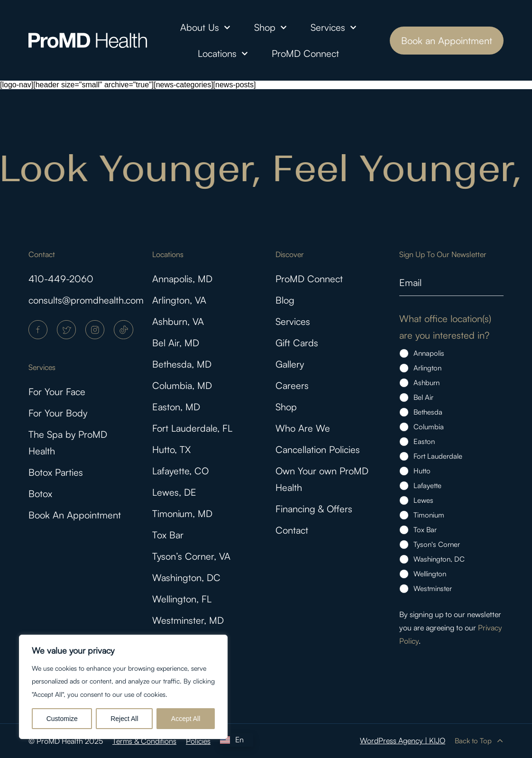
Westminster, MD (188, 620)
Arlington (427, 368)
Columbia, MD (182, 385)
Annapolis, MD (182, 279)
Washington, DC (186, 578)
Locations (223, 54)
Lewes (423, 500)
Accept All (186, 719)
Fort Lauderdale (438, 456)
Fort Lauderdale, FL (192, 428)
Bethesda (428, 412)
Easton (424, 441)
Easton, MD (176, 407)
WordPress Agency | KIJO (403, 740)
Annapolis (429, 353)
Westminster (433, 588)
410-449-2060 (61, 279)
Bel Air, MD (176, 343)
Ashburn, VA (178, 321)
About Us (205, 28)
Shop (271, 28)
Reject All (124, 719)
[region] (123, 687)
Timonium (429, 515)
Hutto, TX (171, 449)
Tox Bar (168, 535)
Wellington (430, 574)
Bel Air (423, 397)
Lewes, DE (174, 492)
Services (334, 28)
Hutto (422, 471)
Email (410, 282)
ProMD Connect (305, 53)
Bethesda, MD (182, 364)
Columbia (429, 427)
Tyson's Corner (437, 544)
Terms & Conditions (144, 741)
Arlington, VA (179, 300)
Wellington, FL (182, 599)
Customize (62, 719)
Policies (198, 741)
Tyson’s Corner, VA (191, 556)
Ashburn (427, 383)
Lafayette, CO (180, 471)
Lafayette (427, 485)
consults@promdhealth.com (86, 300)
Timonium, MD (182, 513)
